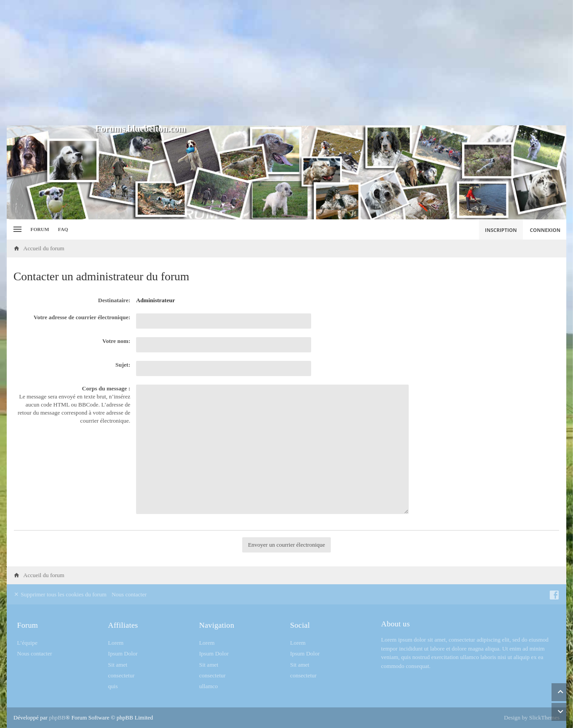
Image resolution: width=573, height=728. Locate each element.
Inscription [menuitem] (501, 230)
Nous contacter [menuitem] (129, 594)
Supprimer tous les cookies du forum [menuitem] (60, 594)
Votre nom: (116, 341)
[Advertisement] (286, 63)
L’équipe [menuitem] (27, 643)
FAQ (63, 229)
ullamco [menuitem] (209, 686)
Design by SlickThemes (532, 717)
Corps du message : (106, 388)
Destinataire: (114, 300)
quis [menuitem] (113, 686)
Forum (40, 229)
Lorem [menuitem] (116, 643)
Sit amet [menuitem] (118, 665)
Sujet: (123, 365)
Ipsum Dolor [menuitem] (123, 653)
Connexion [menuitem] (545, 230)
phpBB (57, 717)
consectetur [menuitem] (121, 675)
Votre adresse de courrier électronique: (82, 317)
